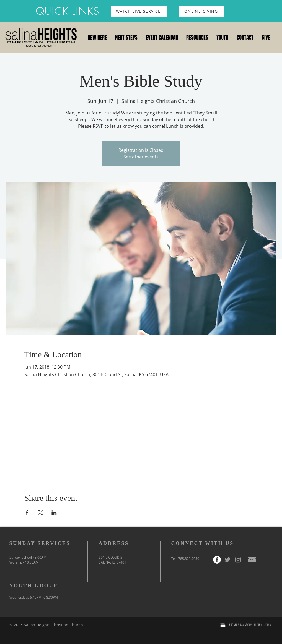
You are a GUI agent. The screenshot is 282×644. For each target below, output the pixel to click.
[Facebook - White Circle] (217, 560)
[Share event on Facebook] (27, 513)
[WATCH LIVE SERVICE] (139, 11)
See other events (141, 157)
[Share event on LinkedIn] (54, 513)
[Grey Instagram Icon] (238, 560)
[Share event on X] (41, 513)
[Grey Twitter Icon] (227, 560)
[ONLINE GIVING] (202, 11)
